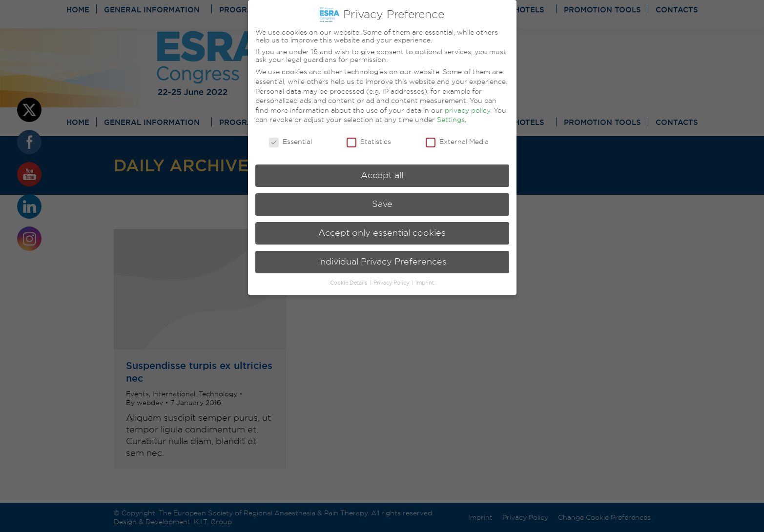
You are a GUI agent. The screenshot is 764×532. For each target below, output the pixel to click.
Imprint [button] (425, 283)
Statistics (369, 142)
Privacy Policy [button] (392, 283)
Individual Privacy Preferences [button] (382, 262)
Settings (451, 120)
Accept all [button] (382, 175)
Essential (290, 142)
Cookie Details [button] (349, 283)
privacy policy (467, 110)
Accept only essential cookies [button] (382, 233)
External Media (457, 142)
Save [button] (382, 204)
